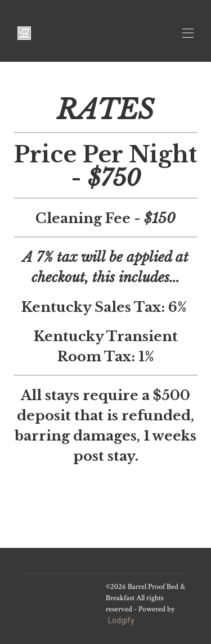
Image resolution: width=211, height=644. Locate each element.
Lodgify (121, 620)
